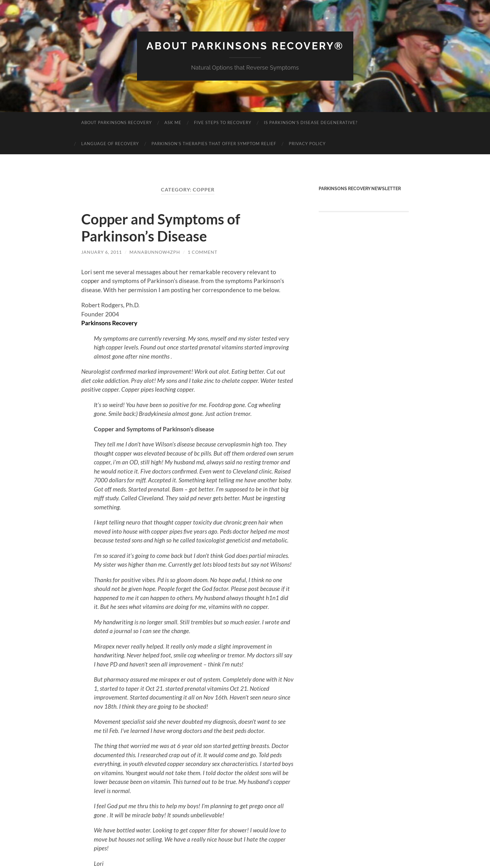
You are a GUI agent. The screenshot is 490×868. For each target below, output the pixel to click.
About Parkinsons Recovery (117, 122)
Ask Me (173, 122)
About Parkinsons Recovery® (245, 46)
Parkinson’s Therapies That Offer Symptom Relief (214, 144)
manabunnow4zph (155, 252)
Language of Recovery (110, 144)
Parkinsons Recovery (109, 323)
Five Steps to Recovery (223, 122)
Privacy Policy (307, 144)
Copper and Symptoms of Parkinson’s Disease (161, 228)
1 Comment (202, 252)
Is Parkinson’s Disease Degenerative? (311, 122)
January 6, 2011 (102, 252)
